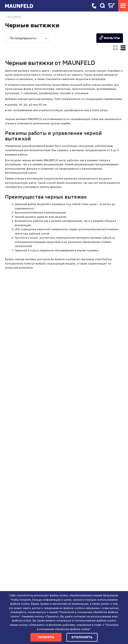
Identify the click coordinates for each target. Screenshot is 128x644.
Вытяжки (14, 17)
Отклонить (82, 637)
